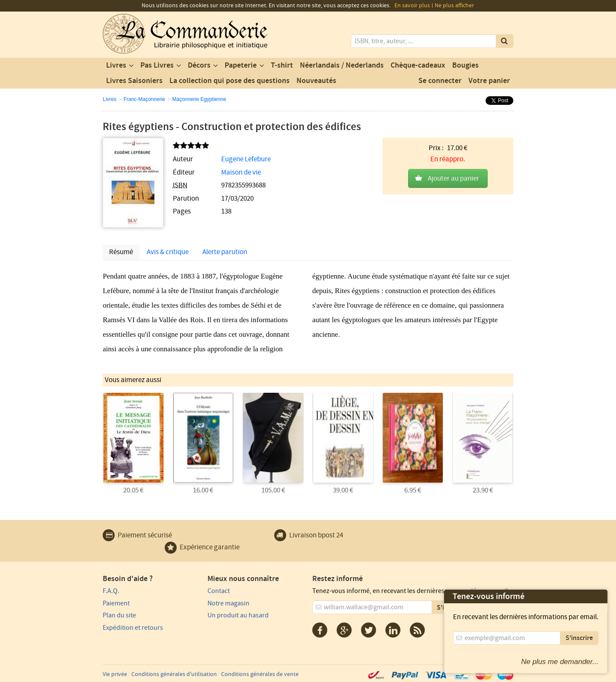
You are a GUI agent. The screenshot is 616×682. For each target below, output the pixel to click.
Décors (199, 65)
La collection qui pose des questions (230, 81)
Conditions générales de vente (260, 674)
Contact (219, 591)
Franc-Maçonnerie (144, 99)
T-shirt (282, 65)
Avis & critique (168, 252)
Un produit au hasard (238, 615)
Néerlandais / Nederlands (342, 65)
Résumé (121, 252)
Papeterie (241, 65)
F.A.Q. (111, 591)
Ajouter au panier (453, 178)
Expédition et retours (133, 628)
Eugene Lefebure (246, 159)
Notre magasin (228, 603)
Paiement (116, 603)
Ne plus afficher (454, 6)
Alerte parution (225, 252)
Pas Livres (157, 65)
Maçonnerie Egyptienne (199, 99)
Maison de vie (241, 172)
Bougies (465, 65)
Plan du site (119, 615)
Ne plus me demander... (560, 662)
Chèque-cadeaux (418, 65)
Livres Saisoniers (134, 81)
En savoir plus (412, 6)
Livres (116, 65)
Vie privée (115, 674)
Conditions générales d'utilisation (174, 674)
